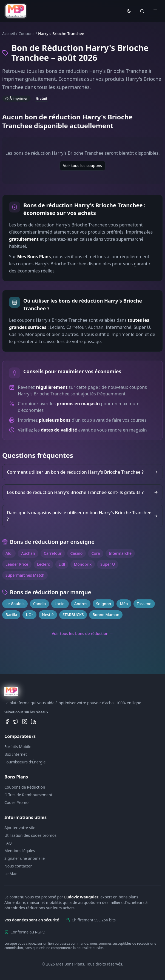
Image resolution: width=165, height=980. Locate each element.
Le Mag (11, 874)
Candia (39, 604)
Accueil (8, 34)
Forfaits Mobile (18, 747)
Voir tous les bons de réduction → (83, 633)
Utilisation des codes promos (30, 835)
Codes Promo (16, 802)
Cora (96, 553)
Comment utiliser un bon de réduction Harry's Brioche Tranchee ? (82, 472)
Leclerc (43, 564)
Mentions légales (20, 851)
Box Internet (16, 754)
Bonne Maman (106, 615)
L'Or (29, 615)
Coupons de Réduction (25, 787)
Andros (81, 604)
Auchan (28, 553)
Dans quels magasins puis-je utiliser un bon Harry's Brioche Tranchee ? (82, 516)
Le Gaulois (15, 604)
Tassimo (144, 604)
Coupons (26, 34)
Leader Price (17, 564)
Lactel (60, 604)
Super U (108, 564)
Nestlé (48, 615)
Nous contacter (18, 866)
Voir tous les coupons (83, 166)
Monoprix (83, 564)
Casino (77, 553)
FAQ (8, 843)
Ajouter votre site (20, 828)
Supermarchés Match (25, 575)
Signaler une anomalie (25, 858)
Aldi (9, 553)
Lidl (62, 564)
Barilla (11, 615)
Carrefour (53, 553)
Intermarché (120, 553)
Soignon (103, 604)
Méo (124, 604)
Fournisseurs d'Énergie (25, 762)
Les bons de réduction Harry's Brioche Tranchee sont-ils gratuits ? (82, 492)
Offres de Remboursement (28, 795)
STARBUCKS (73, 615)
